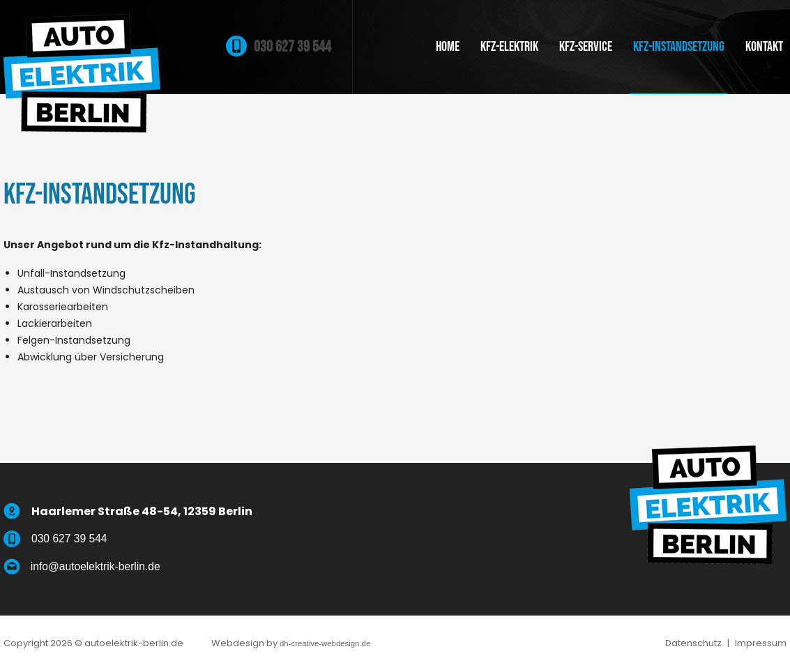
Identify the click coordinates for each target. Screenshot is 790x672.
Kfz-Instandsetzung (679, 47)
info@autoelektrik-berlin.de (107, 567)
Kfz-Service (586, 47)
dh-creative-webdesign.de (342, 644)
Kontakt (764, 47)
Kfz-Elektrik (509, 47)
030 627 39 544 (293, 47)
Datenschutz (693, 644)
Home (448, 47)
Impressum (761, 644)
